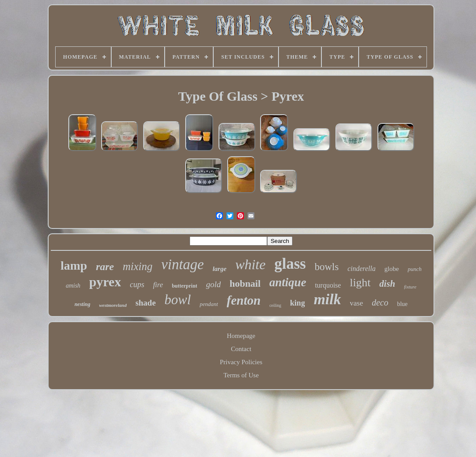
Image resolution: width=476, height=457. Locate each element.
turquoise (328, 285)
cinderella (361, 269)
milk (327, 299)
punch (415, 269)
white (250, 264)
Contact (241, 349)
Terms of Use (241, 375)
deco (380, 302)
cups (137, 285)
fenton (244, 300)
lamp (74, 265)
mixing (138, 266)
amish (73, 286)
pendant (209, 304)
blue (402, 304)
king (297, 303)
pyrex (105, 282)
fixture (410, 287)
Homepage (241, 336)
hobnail (245, 283)
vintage (182, 264)
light (360, 283)
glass (290, 264)
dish (387, 284)
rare (105, 267)
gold (213, 284)
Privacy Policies (241, 362)
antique (288, 282)
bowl (178, 300)
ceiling (275, 305)
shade (145, 303)
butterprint (184, 286)
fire (158, 285)
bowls (326, 267)
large (219, 269)
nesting (82, 304)
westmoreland (113, 305)
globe (392, 269)
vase (356, 303)
